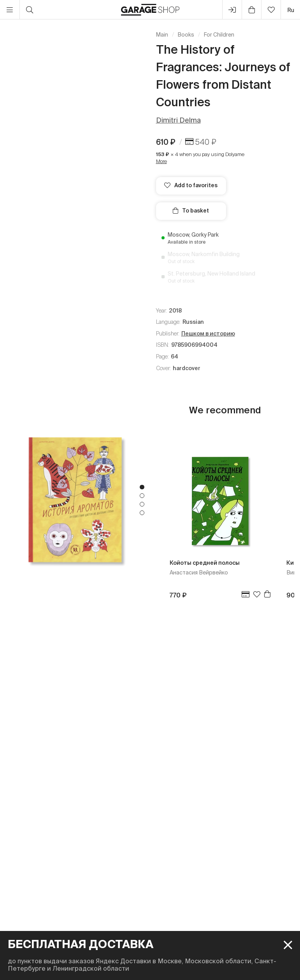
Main (162, 35)
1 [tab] (142, 487)
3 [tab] (142, 504)
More (161, 161)
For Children (219, 35)
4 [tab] (142, 513)
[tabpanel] (75, 500)
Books (186, 35)
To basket (191, 211)
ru (291, 10)
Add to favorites (191, 185)
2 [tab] (142, 495)
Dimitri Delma (178, 120)
